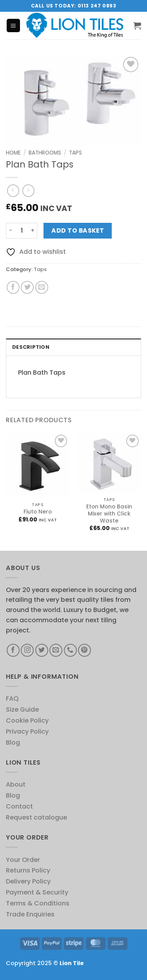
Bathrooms (45, 153)
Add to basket (78, 230)
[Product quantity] (22, 231)
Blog (13, 742)
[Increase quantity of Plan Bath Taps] (33, 231)
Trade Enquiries (30, 914)
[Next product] (13, 190)
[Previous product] (28, 190)
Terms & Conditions (38, 903)
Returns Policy (28, 870)
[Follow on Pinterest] (84, 650)
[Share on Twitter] (27, 287)
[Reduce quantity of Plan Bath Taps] (11, 231)
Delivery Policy (28, 881)
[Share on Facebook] (13, 287)
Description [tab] (31, 347)
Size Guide (22, 709)
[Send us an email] (56, 650)
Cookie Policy (27, 720)
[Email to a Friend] (42, 287)
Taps (75, 153)
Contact (19, 806)
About (16, 784)
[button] (13, 25)
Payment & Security (37, 892)
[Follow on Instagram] (27, 650)
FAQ (12, 699)
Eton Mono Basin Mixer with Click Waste (109, 514)
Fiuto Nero (38, 512)
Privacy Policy (27, 731)
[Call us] (70, 650)
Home (13, 153)
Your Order (23, 860)
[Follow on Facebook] (13, 650)
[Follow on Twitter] (42, 650)
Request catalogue (36, 817)
